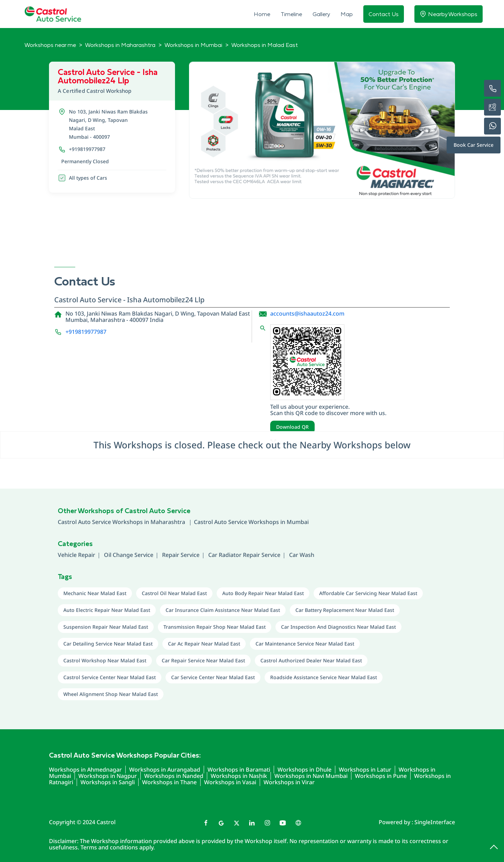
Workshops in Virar (289, 782)
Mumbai (298, 522)
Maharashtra (169, 522)
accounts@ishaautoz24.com (307, 313)
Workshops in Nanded (174, 776)
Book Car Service (474, 145)
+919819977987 (87, 149)
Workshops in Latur (365, 770)
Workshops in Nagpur (108, 776)
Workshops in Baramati (239, 770)
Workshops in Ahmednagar (85, 770)
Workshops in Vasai (230, 782)
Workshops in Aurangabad (165, 770)
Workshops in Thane (169, 782)
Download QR (292, 427)
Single (435, 822)
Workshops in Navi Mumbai (311, 776)
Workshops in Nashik (239, 776)
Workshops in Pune (381, 776)
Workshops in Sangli (108, 782)
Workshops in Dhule (304, 770)
